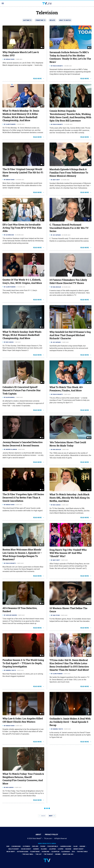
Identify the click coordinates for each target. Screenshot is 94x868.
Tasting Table (82, 852)
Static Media (37, 838)
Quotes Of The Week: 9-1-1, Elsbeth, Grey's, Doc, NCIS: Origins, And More (22, 281)
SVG (73, 852)
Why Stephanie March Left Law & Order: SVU (21, 54)
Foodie (43, 846)
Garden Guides (66, 846)
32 (43, 603)
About (38, 835)
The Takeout (48, 854)
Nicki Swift (11, 852)
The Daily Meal (28, 854)
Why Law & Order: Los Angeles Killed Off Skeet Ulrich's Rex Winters (23, 720)
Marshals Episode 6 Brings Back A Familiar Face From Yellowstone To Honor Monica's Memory (69, 173)
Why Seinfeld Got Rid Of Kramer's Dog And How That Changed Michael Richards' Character (70, 335)
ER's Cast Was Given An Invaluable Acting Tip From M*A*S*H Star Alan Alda (22, 228)
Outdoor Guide (23, 852)
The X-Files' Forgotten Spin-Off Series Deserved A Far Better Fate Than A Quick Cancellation (23, 498)
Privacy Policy (51, 835)
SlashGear (66, 852)
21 (43, 545)
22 (43, 438)
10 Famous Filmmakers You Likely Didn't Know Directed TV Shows (68, 281)
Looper (61, 849)
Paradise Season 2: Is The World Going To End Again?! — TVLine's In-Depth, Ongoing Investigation (23, 663)
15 (90, 383)
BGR (8, 846)
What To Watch (65, 20)
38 (43, 655)
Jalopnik (52, 849)
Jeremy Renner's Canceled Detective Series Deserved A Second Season (23, 444)
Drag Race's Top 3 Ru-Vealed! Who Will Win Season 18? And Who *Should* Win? (68, 553)
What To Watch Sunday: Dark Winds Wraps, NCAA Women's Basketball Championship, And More (22, 335)
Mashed (68, 849)
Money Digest (79, 849)
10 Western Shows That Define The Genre (68, 610)
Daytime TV (27, 20)
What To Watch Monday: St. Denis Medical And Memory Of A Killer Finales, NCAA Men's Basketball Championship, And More (21, 116)
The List (39, 854)
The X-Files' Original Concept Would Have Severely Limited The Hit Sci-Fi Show (23, 172)
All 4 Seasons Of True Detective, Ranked (20, 610)
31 (90, 490)
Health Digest (14, 849)
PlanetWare (35, 852)
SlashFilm (55, 852)
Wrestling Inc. (68, 854)
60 (90, 438)
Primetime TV (41, 20)
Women (58, 854)
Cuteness (26, 846)
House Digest (26, 849)
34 (43, 327)
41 (90, 603)
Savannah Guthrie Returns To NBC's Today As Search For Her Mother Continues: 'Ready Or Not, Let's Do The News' (70, 57)
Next (51, 816)
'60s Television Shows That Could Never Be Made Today (68, 444)
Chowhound (16, 846)
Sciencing (46, 852)
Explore (35, 846)
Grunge (82, 846)
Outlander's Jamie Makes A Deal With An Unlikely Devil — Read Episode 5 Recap (70, 722)
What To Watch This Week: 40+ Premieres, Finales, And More (66, 389)
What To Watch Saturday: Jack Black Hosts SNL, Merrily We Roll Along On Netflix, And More (70, 498)
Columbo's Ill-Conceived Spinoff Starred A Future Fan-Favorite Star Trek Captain (22, 390)
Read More (37, 79)
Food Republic (53, 846)
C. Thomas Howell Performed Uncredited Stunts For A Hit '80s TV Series (69, 228)
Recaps (52, 20)
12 (43, 714)
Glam (75, 846)
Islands (44, 849)
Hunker (36, 849)
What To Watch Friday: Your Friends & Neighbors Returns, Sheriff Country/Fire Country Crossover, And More (23, 779)
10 (43, 490)
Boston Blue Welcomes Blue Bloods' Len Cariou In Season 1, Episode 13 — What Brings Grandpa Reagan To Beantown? (22, 554)
